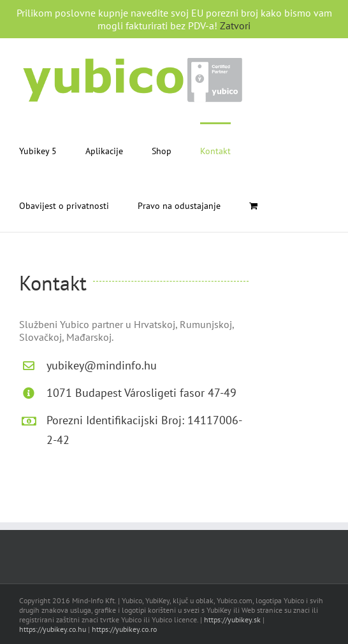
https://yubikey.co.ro (124, 629)
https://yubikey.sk (232, 619)
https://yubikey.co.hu (53, 629)
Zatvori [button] (235, 25)
